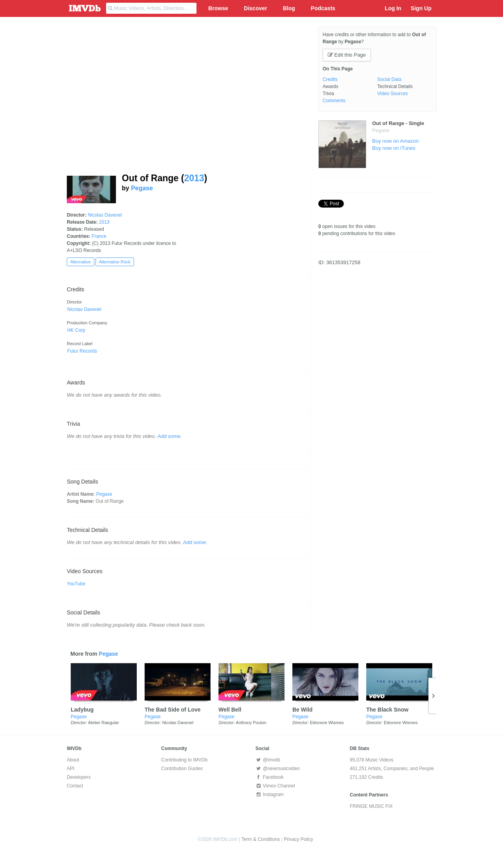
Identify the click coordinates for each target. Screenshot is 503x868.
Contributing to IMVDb (184, 760)
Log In (393, 8)
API (71, 769)
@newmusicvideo (278, 769)
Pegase (142, 188)
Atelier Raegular (104, 723)
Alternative (81, 262)
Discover (256, 8)
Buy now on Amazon (396, 141)
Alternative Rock (115, 262)
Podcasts (323, 8)
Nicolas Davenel (105, 215)
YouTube (76, 584)
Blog (289, 8)
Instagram (270, 794)
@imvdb (268, 760)
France (99, 236)
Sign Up (421, 8)
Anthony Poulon (251, 723)
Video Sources (393, 94)
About (73, 760)
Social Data (389, 79)
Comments (334, 101)
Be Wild (302, 710)
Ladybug (82, 710)
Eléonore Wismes (327, 723)
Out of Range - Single (398, 123)
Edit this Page (347, 55)
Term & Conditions (261, 839)
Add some (169, 436)
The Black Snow (387, 710)
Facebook (269, 777)
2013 (194, 178)
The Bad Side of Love (173, 710)
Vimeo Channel (275, 786)
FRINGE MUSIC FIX (371, 806)
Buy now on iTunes (394, 148)
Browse (218, 8)
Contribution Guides (182, 769)
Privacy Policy (298, 839)
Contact (75, 786)
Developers (79, 777)
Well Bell (230, 710)
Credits (330, 79)
